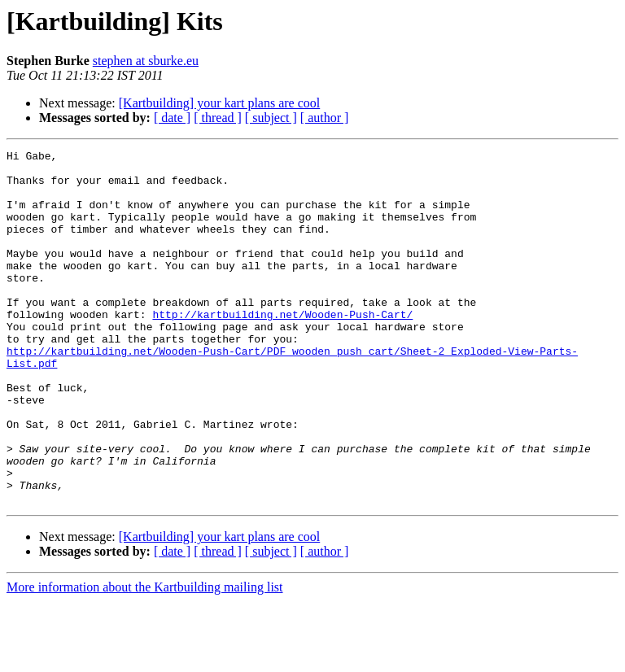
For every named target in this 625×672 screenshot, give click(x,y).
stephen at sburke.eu (146, 61)
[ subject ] (271, 118)
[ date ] (172, 118)
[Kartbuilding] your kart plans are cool (219, 103)
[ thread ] (218, 118)
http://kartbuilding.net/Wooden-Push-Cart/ (282, 348)
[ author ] (325, 118)
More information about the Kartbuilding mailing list (145, 658)
